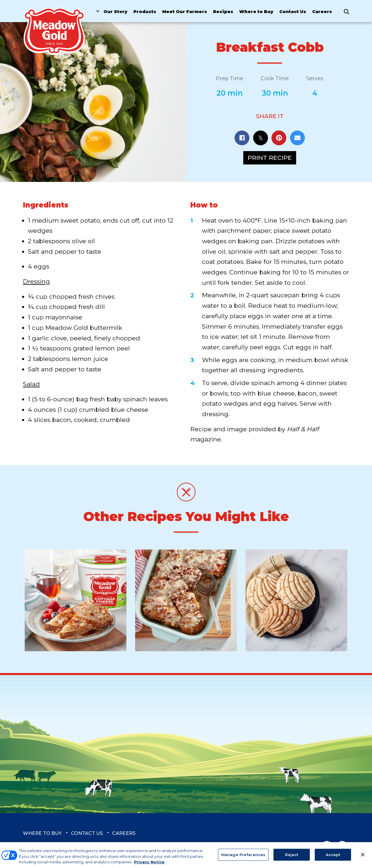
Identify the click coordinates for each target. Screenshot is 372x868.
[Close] (363, 858)
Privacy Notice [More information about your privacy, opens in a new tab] (149, 865)
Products (145, 12)
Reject (292, 858)
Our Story (115, 12)
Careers (322, 12)
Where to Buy (256, 12)
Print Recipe (270, 158)
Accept (333, 858)
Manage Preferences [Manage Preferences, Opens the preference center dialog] (243, 858)
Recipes (223, 12)
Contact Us (293, 12)
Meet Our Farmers (185, 12)
